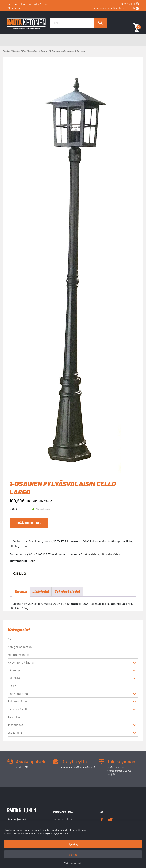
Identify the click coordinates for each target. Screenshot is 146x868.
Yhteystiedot (16, 8)
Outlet (12, 686)
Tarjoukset (15, 717)
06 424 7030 (128, 4)
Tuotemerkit (29, 4)
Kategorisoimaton (20, 647)
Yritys (44, 4)
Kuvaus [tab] (21, 592)
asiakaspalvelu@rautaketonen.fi (115, 8)
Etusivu (6, 51)
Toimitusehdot (62, 819)
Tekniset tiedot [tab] (67, 592)
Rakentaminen (17, 701)
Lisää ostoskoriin (29, 523)
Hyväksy (73, 844)
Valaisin (118, 554)
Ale (10, 639)
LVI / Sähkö (15, 678)
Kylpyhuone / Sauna (21, 662)
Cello (32, 561)
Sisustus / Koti (19, 51)
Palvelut (13, 4)
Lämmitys (14, 670)
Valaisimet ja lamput (38, 51)
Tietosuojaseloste (73, 863)
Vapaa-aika (15, 733)
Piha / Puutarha (18, 694)
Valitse (73, 855)
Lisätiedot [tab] (41, 592)
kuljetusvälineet (18, 655)
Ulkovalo (106, 554)
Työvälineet (15, 725)
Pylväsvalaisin (90, 554)
